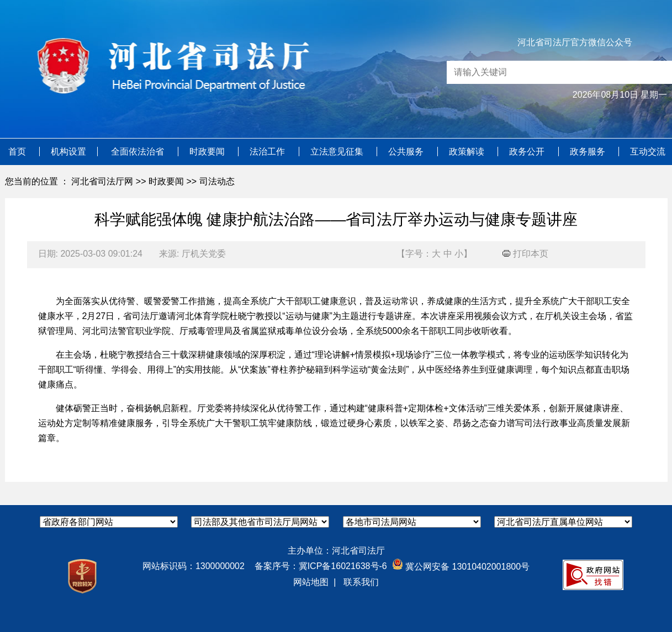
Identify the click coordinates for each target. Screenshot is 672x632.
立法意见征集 (338, 152)
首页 (18, 152)
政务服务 (589, 152)
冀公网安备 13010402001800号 (461, 567)
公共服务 (407, 152)
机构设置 (68, 152)
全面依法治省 (139, 152)
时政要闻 (208, 152)
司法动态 (217, 181)
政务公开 (528, 152)
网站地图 (311, 582)
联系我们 (361, 582)
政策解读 (468, 152)
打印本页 (525, 254)
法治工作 (268, 152)
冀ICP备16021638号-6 (343, 566)
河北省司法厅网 (102, 181)
